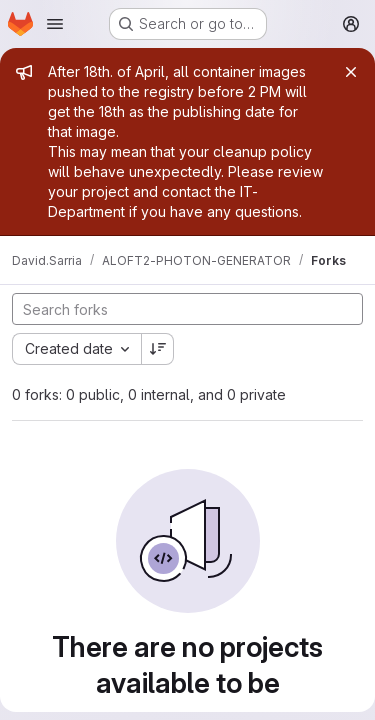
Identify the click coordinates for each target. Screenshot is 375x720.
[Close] (351, 72)
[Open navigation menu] (55, 24)
